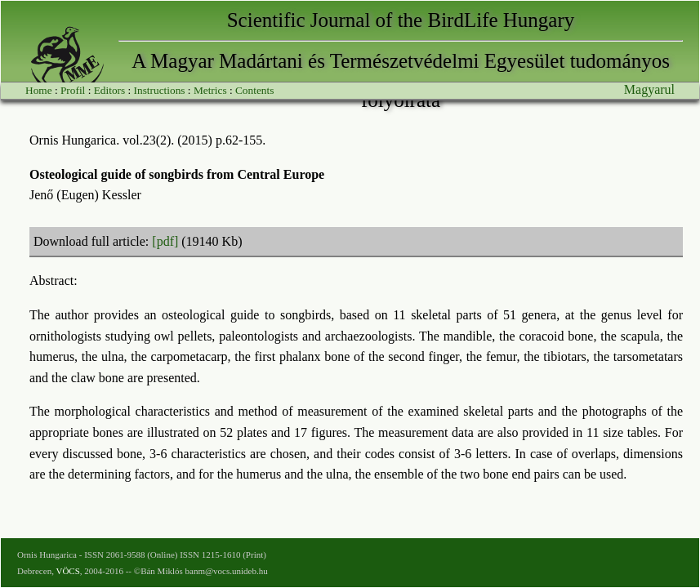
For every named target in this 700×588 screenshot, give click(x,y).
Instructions (160, 90)
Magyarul (649, 89)
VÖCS (67, 571)
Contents (254, 90)
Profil (73, 90)
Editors (110, 90)
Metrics (210, 90)
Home (39, 90)
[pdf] (165, 241)
